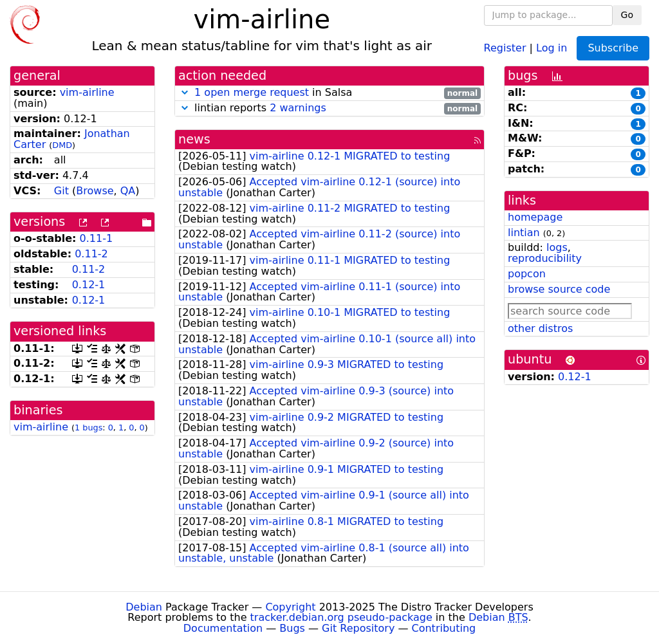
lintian (524, 233)
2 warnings (298, 108)
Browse (95, 191)
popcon (527, 274)
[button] (185, 92)
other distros (540, 328)
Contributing (444, 628)
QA (128, 191)
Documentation (223, 628)
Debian (144, 607)
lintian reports (329, 108)
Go (627, 15)
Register (505, 47)
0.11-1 (97, 238)
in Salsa (329, 93)
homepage (535, 217)
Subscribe (613, 48)
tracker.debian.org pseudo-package (341, 617)
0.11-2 (91, 254)
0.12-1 (89, 285)
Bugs (292, 628)
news (194, 139)
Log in (552, 47)
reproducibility (545, 258)
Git (61, 191)
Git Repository (358, 628)
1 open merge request (252, 92)
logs (557, 247)
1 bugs (88, 428)
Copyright (290, 607)
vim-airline (87, 92)
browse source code (559, 289)
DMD (62, 145)
